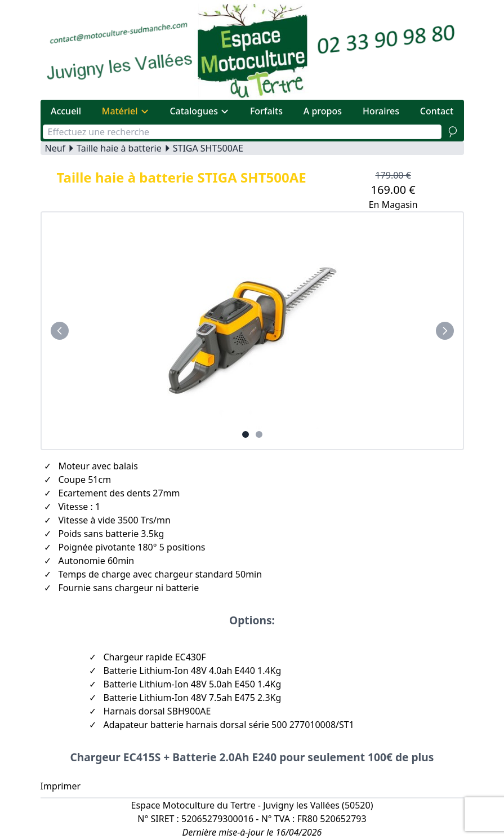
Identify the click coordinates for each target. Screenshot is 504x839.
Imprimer (61, 786)
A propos (323, 111)
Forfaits (266, 111)
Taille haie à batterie (119, 148)
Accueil (66, 111)
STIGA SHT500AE (208, 148)
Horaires (381, 111)
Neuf (55, 148)
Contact (437, 111)
